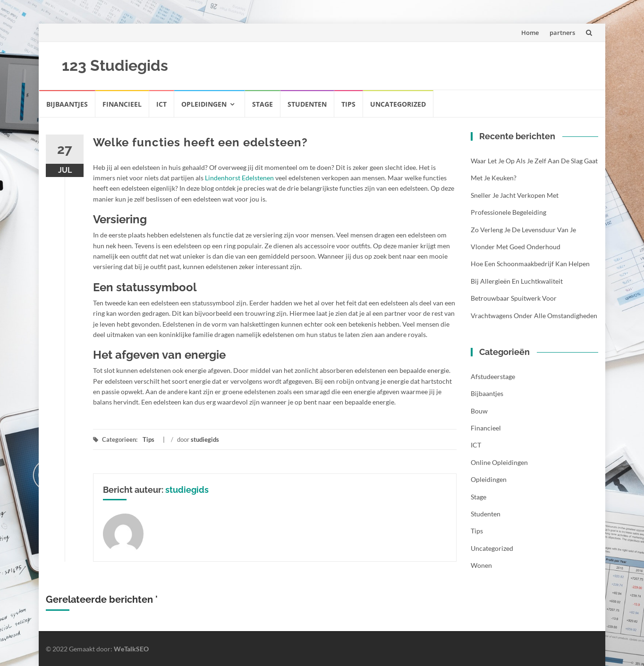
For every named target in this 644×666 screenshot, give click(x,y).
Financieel (122, 104)
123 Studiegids (115, 65)
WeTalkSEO (131, 649)
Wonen (481, 565)
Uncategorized (398, 104)
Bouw (479, 411)
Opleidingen (204, 104)
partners (562, 33)
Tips (348, 104)
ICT (161, 104)
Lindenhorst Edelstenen (239, 178)
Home (530, 33)
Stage (263, 104)
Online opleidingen (499, 462)
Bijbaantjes (67, 104)
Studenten (307, 104)
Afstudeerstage (493, 376)
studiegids (205, 439)
